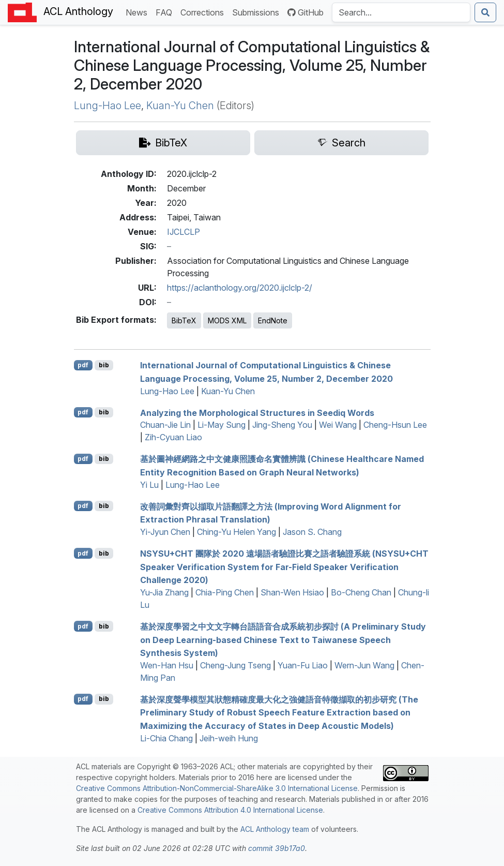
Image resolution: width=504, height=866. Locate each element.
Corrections (204, 12)
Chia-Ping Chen (225, 592)
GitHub (306, 12)
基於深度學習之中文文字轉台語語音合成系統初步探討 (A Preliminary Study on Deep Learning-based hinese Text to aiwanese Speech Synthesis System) (283, 640)
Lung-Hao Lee (108, 106)
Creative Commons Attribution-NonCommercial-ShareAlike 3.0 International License (217, 788)
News (139, 12)
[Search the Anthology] (401, 12)
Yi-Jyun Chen (165, 532)
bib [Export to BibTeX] (104, 365)
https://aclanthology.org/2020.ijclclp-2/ (240, 288)
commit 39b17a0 (277, 848)
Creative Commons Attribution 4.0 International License (230, 810)
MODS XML (227, 320)
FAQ (166, 12)
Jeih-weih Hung (229, 738)
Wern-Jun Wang (364, 665)
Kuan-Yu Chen (180, 106)
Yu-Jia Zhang (164, 592)
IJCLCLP (184, 232)
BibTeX (184, 320)
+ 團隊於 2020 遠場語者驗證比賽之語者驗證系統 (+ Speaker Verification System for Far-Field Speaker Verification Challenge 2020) (284, 567)
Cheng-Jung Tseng (235, 665)
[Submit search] (485, 12)
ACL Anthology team (275, 829)
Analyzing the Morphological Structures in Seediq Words (257, 412)
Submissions (258, 12)
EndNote (273, 320)
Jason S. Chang (312, 532)
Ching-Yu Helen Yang (236, 532)
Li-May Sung (222, 425)
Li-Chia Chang (166, 738)
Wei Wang (338, 425)
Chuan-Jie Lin (165, 425)
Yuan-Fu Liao (303, 665)
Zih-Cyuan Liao (173, 437)
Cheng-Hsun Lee (395, 425)
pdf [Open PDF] (83, 365)
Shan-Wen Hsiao (292, 592)
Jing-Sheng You (282, 425)
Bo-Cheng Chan (361, 592)
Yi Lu (149, 485)
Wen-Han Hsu (167, 665)
